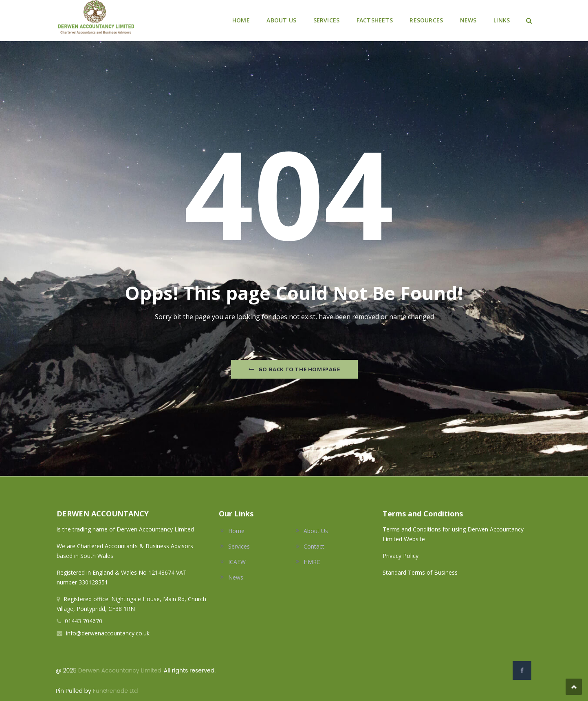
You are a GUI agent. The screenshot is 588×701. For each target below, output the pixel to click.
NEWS (468, 20)
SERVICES (327, 20)
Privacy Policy (401, 556)
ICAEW (237, 562)
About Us (316, 531)
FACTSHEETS (375, 20)
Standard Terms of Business (420, 572)
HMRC (312, 562)
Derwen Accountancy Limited (120, 670)
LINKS (502, 20)
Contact (314, 546)
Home (236, 531)
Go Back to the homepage (294, 369)
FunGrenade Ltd (116, 691)
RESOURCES (426, 20)
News (236, 577)
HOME (241, 20)
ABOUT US (281, 20)
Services (239, 546)
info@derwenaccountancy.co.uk (108, 633)
